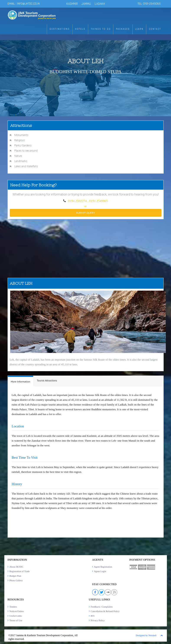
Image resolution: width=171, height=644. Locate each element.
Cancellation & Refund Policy (105, 611)
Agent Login (100, 571)
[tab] (21, 381)
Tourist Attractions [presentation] (47, 380)
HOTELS (88, 29)
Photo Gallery (16, 580)
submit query (85, 213)
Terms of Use (16, 620)
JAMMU (87, 4)
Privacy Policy (98, 620)
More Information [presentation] (21, 382)
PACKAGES (127, 29)
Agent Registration (103, 567)
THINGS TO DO (107, 29)
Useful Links (16, 616)
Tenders (13, 607)
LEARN (142, 29)
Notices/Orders (17, 611)
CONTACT (156, 29)
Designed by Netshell (146, 635)
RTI (93, 616)
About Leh (86, 61)
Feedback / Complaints (102, 607)
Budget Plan (15, 576)
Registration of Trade (20, 571)
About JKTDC (16, 567)
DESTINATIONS (69, 29)
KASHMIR (72, 4)
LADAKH (100, 4)
